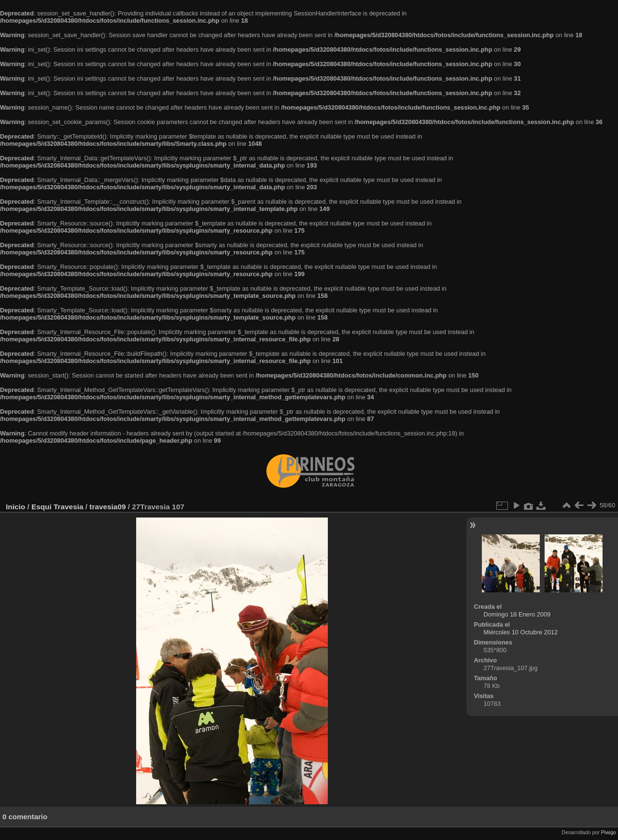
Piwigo (609, 832)
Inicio (15, 507)
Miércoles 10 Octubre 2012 (520, 632)
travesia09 (107, 507)
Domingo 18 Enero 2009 (517, 614)
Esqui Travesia (57, 507)
